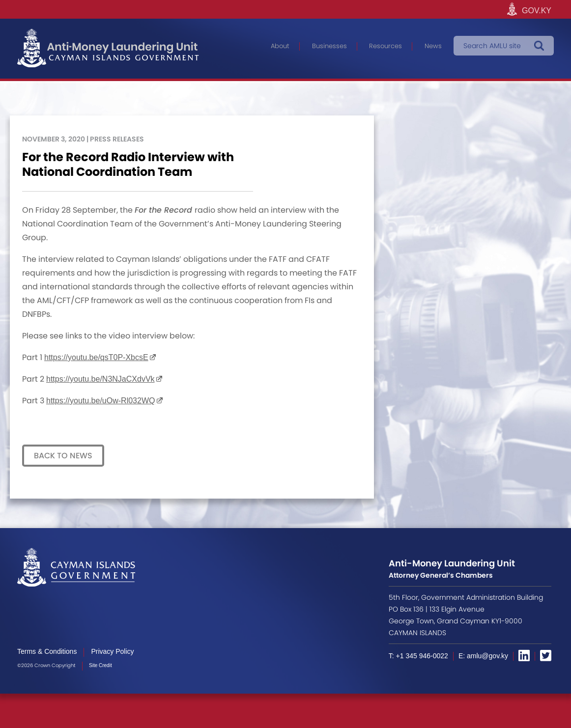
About (280, 46)
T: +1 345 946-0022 (418, 656)
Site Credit (100, 665)
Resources (385, 46)
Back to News (63, 456)
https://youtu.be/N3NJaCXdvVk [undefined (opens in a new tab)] (100, 379)
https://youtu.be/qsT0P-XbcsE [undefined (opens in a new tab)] (96, 357)
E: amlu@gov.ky (483, 656)
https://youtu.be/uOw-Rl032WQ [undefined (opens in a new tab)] (100, 401)
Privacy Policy (112, 651)
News (433, 46)
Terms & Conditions (47, 651)
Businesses (329, 46)
